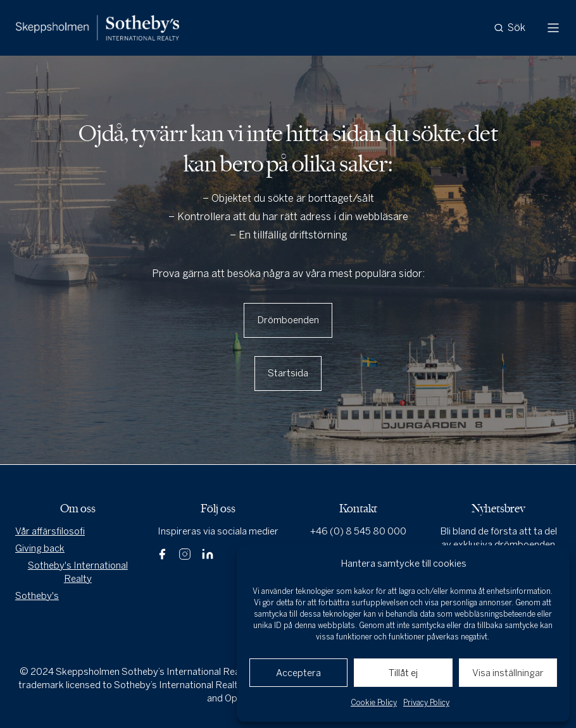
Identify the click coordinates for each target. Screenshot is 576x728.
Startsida (288, 373)
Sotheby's (37, 596)
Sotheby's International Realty (78, 572)
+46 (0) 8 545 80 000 (358, 531)
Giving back (40, 548)
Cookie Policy (374, 703)
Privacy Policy (426, 703)
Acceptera (298, 673)
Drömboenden (288, 320)
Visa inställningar (508, 673)
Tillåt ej (403, 673)
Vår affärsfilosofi (50, 531)
